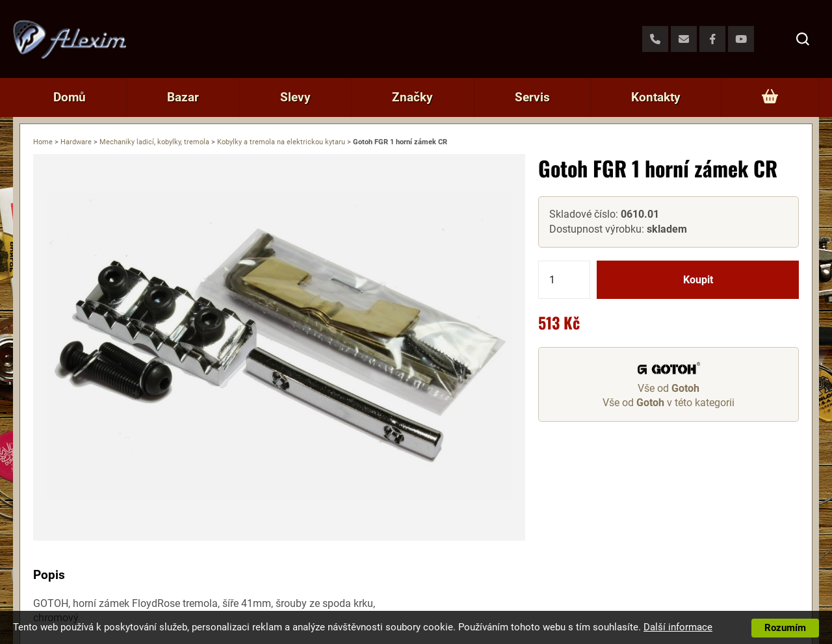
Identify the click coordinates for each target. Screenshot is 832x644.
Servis (532, 97)
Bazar (183, 97)
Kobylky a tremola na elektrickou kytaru (281, 142)
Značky (412, 97)
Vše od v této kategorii (669, 403)
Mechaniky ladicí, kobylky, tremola (154, 142)
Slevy (295, 97)
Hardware (76, 142)
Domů (70, 97)
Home (43, 142)
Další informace (678, 627)
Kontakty (656, 97)
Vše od (669, 388)
